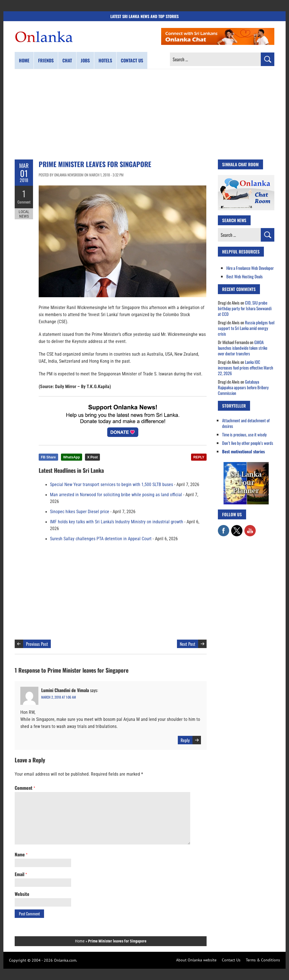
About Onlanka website (196, 960)
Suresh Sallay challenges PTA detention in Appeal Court (101, 539)
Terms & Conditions (263, 960)
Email (21, 874)
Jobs (85, 60)
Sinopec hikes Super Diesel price (80, 512)
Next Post (188, 644)
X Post (92, 457)
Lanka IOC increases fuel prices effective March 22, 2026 (246, 368)
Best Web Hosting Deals (245, 276)
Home (24, 60)
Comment (24, 202)
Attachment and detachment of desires (246, 423)
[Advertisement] (144, 114)
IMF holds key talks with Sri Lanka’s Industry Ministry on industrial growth (117, 522)
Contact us (132, 60)
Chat (67, 60)
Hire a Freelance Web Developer (250, 268)
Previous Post (37, 644)
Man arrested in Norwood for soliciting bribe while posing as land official (116, 495)
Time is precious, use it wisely (244, 434)
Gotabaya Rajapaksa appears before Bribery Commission (243, 387)
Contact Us (231, 960)
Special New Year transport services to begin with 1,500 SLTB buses (111, 485)
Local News (24, 214)
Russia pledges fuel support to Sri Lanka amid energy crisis (246, 328)
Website (22, 894)
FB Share (48, 457)
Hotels (105, 60)
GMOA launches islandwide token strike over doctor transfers (243, 348)
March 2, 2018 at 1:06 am (59, 697)
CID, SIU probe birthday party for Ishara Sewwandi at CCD (245, 308)
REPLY (199, 457)
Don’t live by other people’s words (248, 443)
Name (21, 854)
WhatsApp (72, 457)
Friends (46, 60)
